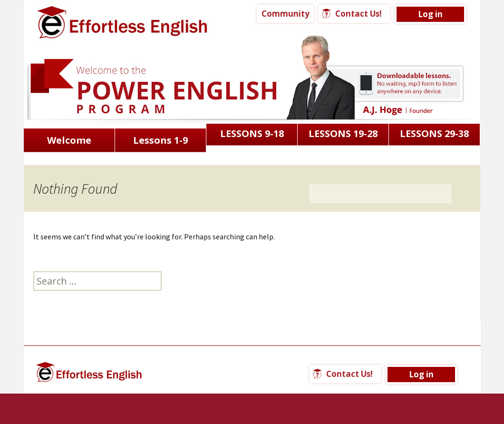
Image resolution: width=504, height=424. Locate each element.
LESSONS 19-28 (343, 133)
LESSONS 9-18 (252, 133)
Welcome (69, 140)
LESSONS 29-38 (434, 133)
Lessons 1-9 (160, 140)
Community (286, 14)
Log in (430, 14)
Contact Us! (359, 14)
